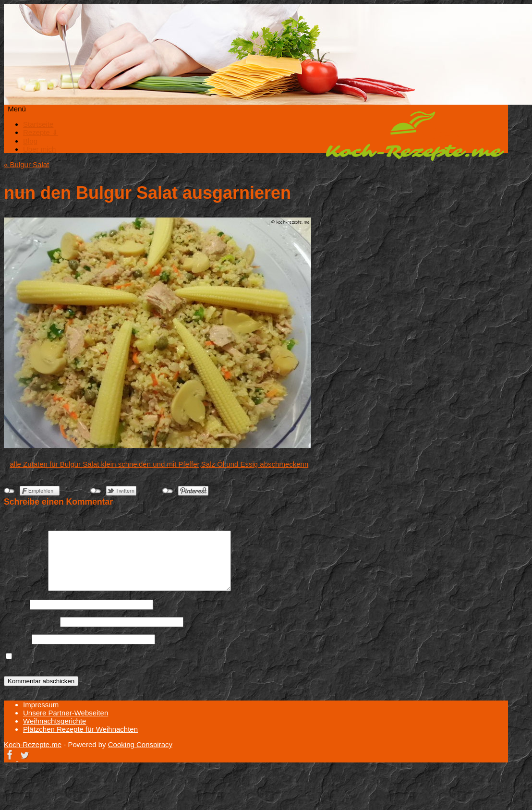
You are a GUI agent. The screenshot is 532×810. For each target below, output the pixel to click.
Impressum (41, 705)
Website (17, 639)
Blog (30, 141)
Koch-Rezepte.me (415, 136)
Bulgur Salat (26, 164)
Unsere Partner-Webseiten (66, 713)
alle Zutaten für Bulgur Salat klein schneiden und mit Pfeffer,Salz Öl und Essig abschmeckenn (159, 464)
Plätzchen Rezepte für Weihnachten (80, 729)
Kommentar (25, 588)
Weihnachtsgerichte (54, 721)
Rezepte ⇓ (41, 132)
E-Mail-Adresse (31, 622)
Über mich (39, 149)
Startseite (38, 124)
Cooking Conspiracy (140, 744)
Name (16, 604)
